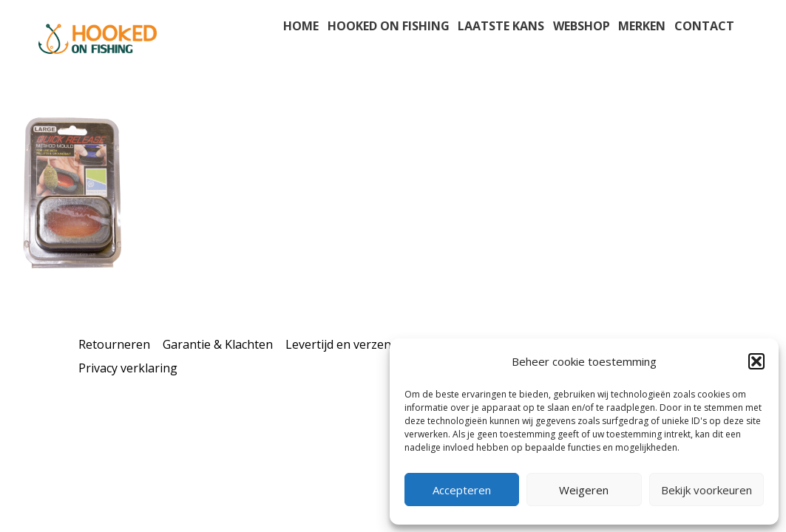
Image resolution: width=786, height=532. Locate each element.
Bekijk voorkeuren (707, 490)
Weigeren (584, 490)
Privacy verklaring (128, 368)
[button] (756, 361)
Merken (642, 26)
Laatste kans (501, 26)
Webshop (582, 26)
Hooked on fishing (389, 26)
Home (301, 26)
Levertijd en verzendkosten (361, 344)
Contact (704, 26)
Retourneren (114, 344)
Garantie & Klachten (218, 344)
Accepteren (462, 490)
